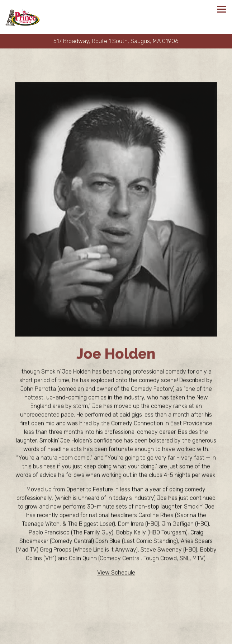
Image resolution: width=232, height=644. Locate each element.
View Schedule (116, 573)
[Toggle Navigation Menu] (222, 9)
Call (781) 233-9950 (116, 624)
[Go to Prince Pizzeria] (116, 41)
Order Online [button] (116, 637)
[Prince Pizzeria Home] (22, 17)
